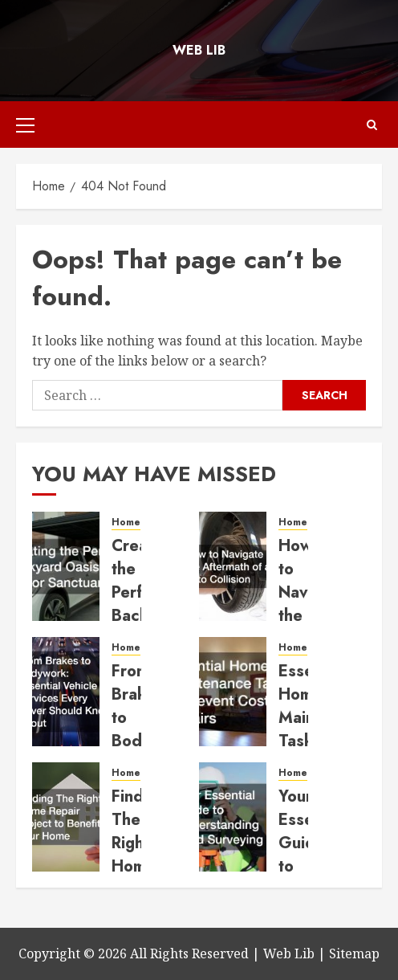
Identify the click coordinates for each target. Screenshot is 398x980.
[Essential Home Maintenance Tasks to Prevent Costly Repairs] (233, 692)
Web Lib (199, 50)
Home (126, 523)
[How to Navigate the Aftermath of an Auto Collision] (233, 566)
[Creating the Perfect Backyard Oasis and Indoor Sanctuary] (66, 566)
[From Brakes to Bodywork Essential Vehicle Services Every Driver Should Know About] (66, 692)
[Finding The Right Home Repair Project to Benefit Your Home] (66, 817)
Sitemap (354, 953)
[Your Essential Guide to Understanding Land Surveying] (233, 817)
